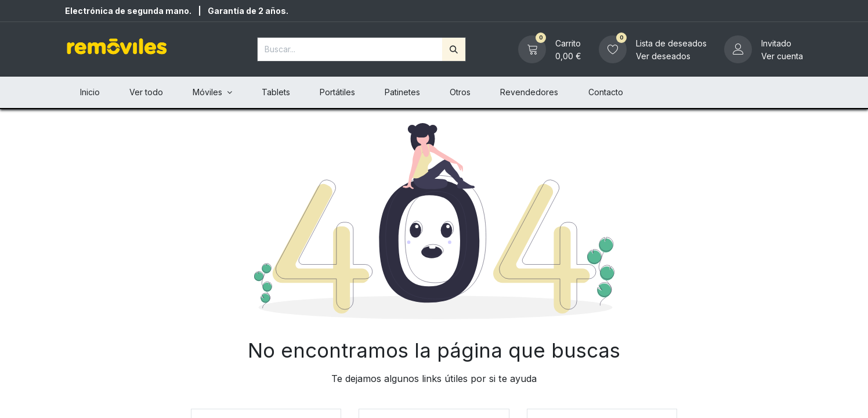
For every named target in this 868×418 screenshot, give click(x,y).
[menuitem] (90, 92)
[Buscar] (454, 49)
